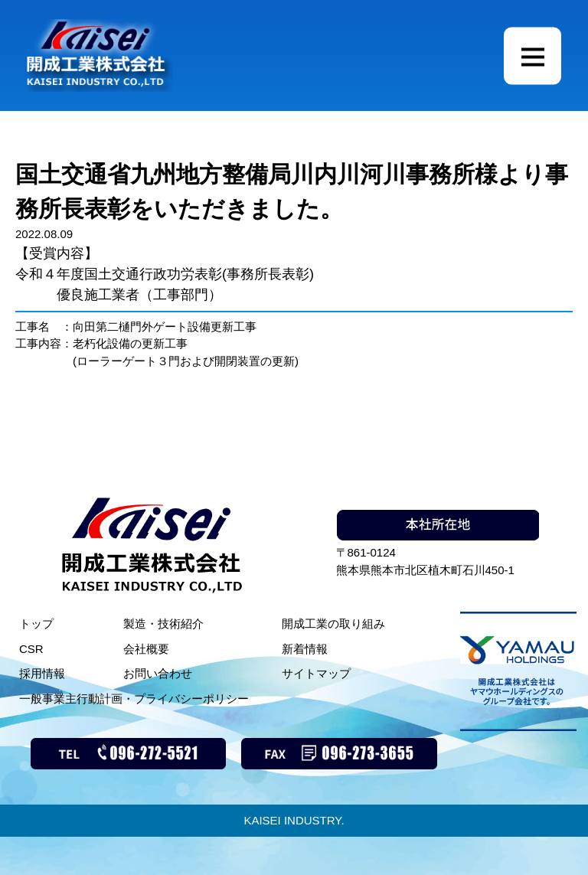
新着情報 (305, 649)
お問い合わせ (158, 673)
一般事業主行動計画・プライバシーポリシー (134, 699)
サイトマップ (316, 673)
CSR (31, 649)
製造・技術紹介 (163, 624)
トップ (36, 624)
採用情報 (42, 673)
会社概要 (146, 649)
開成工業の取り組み (333, 624)
